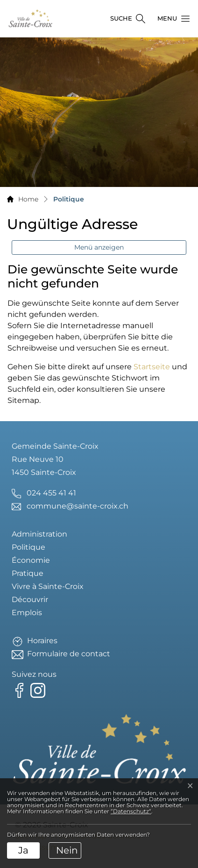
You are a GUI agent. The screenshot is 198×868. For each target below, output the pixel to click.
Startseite (152, 367)
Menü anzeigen (99, 247)
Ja (23, 850)
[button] (171, 19)
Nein (67, 850)
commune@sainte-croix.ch (78, 506)
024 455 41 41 (51, 493)
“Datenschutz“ (131, 811)
